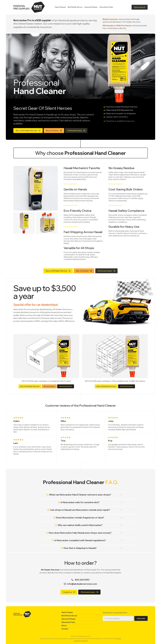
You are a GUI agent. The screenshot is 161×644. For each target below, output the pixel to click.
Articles (65, 629)
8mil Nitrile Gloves (75, 7)
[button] (140, 7)
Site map (85, 641)
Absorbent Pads (106, 7)
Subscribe (141, 618)
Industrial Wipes (91, 7)
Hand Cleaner (60, 7)
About (64, 625)
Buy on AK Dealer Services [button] (30, 386)
